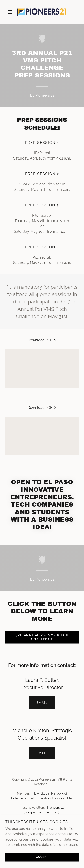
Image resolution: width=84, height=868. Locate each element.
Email (42, 703)
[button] (11, 12)
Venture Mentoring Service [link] (42, 830)
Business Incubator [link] (42, 823)
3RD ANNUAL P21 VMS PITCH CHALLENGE (42, 637)
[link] (42, 12)
